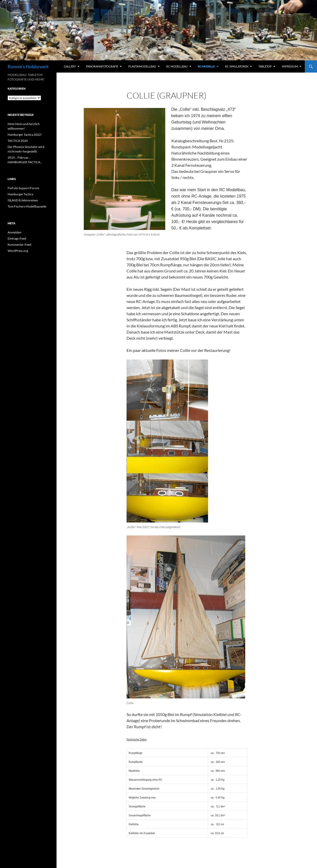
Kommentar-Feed (19, 245)
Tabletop (265, 66)
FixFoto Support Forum (23, 188)
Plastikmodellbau (142, 66)
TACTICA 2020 (18, 141)
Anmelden (15, 232)
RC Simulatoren (237, 66)
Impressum (290, 66)
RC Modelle (206, 66)
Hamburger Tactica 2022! (25, 135)
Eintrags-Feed (17, 238)
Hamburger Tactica (20, 194)
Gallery (70, 66)
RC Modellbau (177, 66)
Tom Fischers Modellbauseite (27, 206)
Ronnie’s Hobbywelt (28, 66)
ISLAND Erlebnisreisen (23, 200)
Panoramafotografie (102, 66)
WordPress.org (18, 251)
